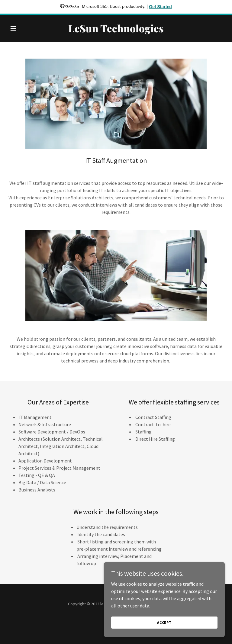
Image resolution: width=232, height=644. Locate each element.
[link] (116, 31)
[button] (24, 28)
